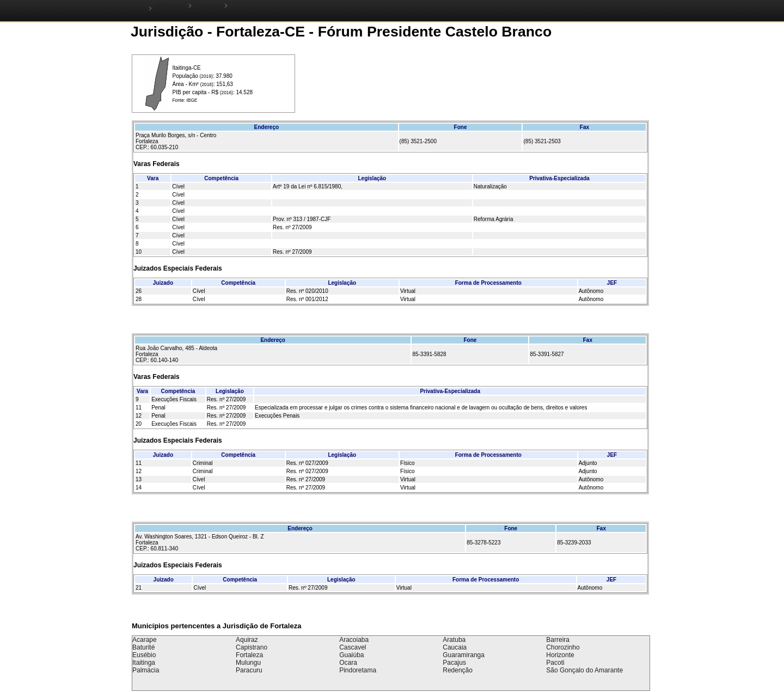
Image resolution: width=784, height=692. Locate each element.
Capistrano (252, 647)
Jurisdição (209, 5)
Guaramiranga (464, 655)
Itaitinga (144, 663)
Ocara (348, 663)
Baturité (143, 647)
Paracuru (249, 670)
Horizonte (560, 655)
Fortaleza (249, 655)
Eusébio (144, 655)
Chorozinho (563, 647)
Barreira (558, 640)
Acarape (145, 640)
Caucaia (455, 647)
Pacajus (454, 663)
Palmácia (146, 670)
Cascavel (353, 647)
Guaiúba (351, 655)
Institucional (170, 5)
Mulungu (248, 663)
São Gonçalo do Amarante (584, 670)
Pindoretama (358, 670)
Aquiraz (247, 640)
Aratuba (454, 640)
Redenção (458, 670)
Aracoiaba (354, 640)
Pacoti (555, 663)
